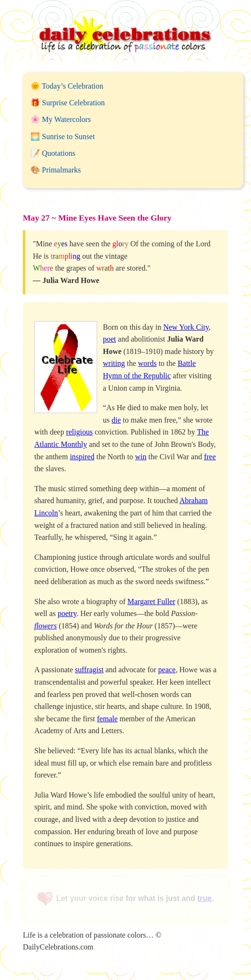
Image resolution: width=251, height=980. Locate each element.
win (141, 457)
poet (110, 339)
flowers (45, 626)
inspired (82, 457)
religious (80, 432)
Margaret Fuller (152, 601)
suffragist (89, 670)
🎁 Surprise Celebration (68, 103)
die (116, 420)
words (147, 363)
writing (114, 363)
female (108, 719)
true (204, 898)
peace (167, 670)
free (210, 457)
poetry (67, 613)
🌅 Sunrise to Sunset (63, 136)
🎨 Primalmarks (56, 170)
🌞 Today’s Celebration (67, 86)
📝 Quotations (53, 153)
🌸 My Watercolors (61, 119)
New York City (186, 327)
